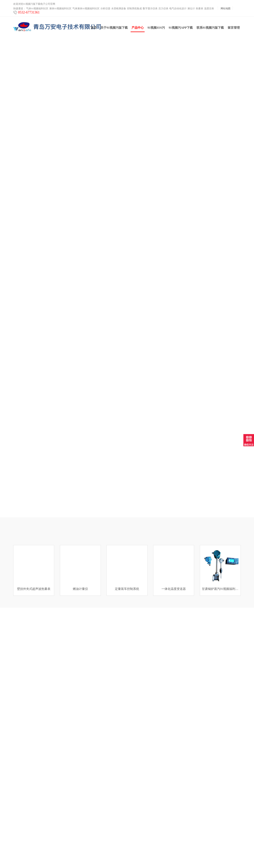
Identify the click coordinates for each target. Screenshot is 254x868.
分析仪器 (105, 8)
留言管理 (234, 29)
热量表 (200, 8)
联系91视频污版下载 (210, 29)
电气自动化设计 (178, 8)
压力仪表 (163, 8)
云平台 (17, 836)
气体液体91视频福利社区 (86, 8)
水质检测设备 (119, 8)
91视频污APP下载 (181, 29)
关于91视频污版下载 (114, 29)
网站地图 (226, 8)
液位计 (191, 8)
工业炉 (17, 840)
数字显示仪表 (150, 8)
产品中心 (138, 30)
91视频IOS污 (156, 29)
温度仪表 (209, 8)
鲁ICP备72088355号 (166, 858)
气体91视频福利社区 (37, 8)
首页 (94, 29)
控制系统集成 (134, 8)
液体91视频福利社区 (60, 8)
